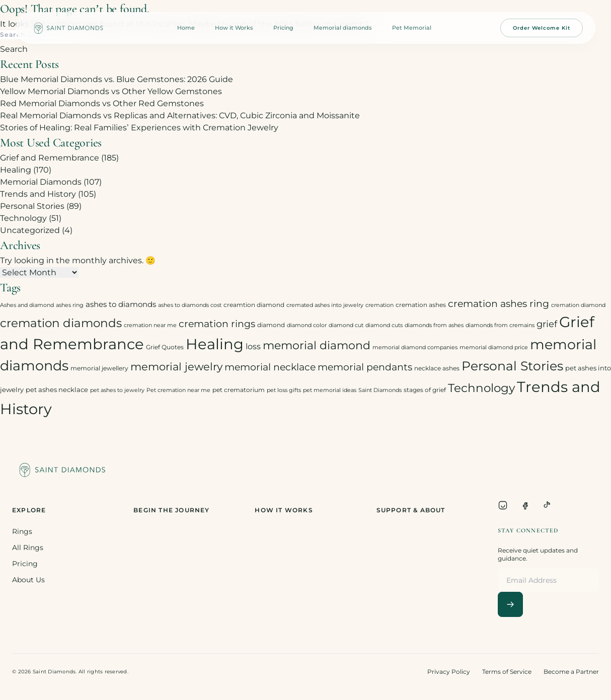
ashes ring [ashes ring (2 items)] (70, 305)
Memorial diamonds (343, 28)
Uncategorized (30, 230)
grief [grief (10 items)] (547, 324)
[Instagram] (503, 505)
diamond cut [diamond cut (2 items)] (346, 325)
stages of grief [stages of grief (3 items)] (425, 390)
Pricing (283, 28)
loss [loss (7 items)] (253, 346)
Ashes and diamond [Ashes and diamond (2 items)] (27, 305)
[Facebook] (525, 505)
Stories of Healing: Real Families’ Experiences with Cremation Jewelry (139, 128)
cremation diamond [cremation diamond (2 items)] (578, 305)
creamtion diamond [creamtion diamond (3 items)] (254, 305)
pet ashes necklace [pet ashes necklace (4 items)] (57, 390)
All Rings (28, 548)
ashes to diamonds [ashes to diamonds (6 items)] (121, 304)
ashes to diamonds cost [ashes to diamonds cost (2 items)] (190, 305)
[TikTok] (547, 505)
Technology (23, 218)
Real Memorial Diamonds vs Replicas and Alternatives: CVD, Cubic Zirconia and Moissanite (180, 115)
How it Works (234, 28)
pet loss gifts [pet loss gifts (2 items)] (284, 390)
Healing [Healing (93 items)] (215, 344)
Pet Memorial (412, 28)
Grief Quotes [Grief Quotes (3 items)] (165, 347)
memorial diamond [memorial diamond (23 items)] (317, 345)
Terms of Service (507, 672)
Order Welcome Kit (542, 28)
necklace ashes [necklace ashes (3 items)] (437, 368)
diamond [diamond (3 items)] (271, 325)
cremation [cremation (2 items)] (379, 305)
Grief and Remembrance (50, 158)
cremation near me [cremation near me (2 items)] (150, 325)
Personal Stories (32, 206)
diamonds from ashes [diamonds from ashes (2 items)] (434, 325)
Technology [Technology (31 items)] (481, 388)
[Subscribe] (510, 604)
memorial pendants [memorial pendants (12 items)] (365, 367)
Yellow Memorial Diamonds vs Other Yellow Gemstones (111, 91)
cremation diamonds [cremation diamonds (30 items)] (61, 323)
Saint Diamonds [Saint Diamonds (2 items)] (380, 390)
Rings (22, 531)
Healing (16, 170)
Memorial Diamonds (41, 182)
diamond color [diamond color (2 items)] (307, 325)
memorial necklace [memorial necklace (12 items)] (270, 367)
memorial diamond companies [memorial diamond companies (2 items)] (415, 347)
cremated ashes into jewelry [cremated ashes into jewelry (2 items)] (325, 305)
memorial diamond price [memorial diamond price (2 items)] (494, 347)
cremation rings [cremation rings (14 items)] (217, 324)
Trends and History (38, 194)
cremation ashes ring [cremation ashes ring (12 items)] (499, 304)
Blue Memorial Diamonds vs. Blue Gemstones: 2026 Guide (117, 79)
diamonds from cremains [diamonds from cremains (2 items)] (500, 325)
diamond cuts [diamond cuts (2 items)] (384, 325)
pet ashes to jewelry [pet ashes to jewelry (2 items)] (117, 390)
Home (186, 28)
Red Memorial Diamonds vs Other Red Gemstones (102, 103)
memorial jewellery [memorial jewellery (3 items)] (99, 368)
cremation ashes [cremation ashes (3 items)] (421, 305)
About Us (28, 580)
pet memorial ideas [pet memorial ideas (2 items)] (330, 390)
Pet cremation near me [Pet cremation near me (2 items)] (178, 390)
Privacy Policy (449, 672)
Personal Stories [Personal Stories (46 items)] (512, 366)
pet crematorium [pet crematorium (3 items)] (239, 390)
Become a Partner (571, 672)
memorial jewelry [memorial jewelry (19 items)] (176, 367)
